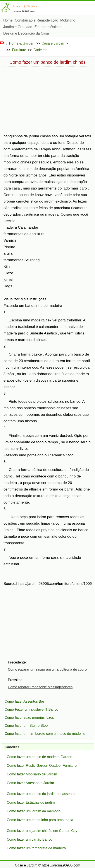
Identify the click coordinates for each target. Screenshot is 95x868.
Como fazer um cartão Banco (29, 839)
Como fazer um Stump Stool (27, 726)
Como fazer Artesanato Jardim (30, 783)
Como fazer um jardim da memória (34, 811)
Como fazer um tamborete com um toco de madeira (45, 734)
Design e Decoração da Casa (26, 33)
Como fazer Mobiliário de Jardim (32, 774)
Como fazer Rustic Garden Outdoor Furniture (42, 766)
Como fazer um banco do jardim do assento (41, 794)
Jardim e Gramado (18, 27)
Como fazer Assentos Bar (24, 701)
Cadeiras (40, 50)
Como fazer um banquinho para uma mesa (40, 820)
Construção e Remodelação (36, 20)
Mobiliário (68, 20)
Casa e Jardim (53, 43)
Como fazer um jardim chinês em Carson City (42, 831)
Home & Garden (22, 43)
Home (8, 20)
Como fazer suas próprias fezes (29, 718)
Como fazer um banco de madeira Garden (40, 757)
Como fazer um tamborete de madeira (36, 848)
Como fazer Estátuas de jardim (31, 802)
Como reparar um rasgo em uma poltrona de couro (47, 669)
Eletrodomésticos (48, 27)
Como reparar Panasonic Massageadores (40, 687)
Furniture (19, 50)
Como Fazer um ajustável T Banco (31, 709)
